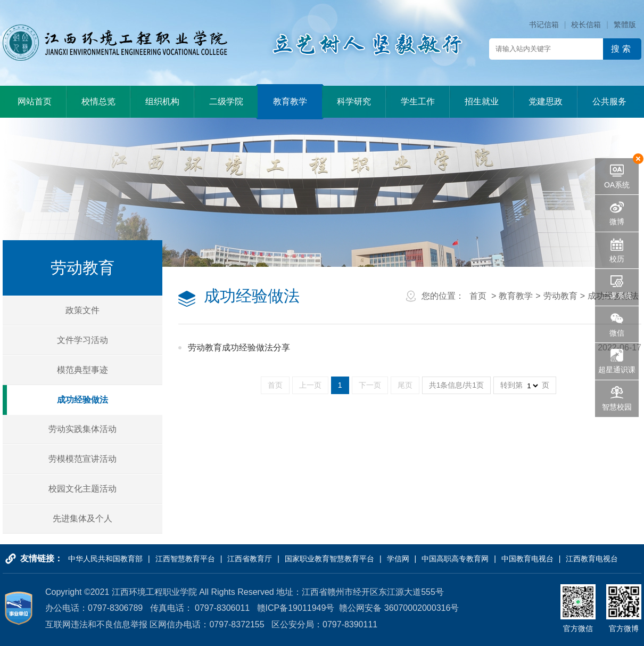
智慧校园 (617, 407)
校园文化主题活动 (82, 489)
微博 (617, 222)
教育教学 (290, 101)
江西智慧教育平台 (185, 559)
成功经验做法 (82, 400)
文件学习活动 (82, 340)
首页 (478, 296)
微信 (617, 333)
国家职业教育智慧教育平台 (329, 559)
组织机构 (162, 101)
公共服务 (609, 101)
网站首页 (35, 101)
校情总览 (98, 101)
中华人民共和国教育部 (105, 559)
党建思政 (546, 101)
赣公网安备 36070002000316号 (399, 608)
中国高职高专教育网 (455, 559)
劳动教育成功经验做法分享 (239, 347)
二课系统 (617, 296)
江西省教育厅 (250, 559)
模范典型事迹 (82, 370)
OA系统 (617, 185)
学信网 (398, 559)
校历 (617, 259)
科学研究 (354, 101)
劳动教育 (560, 296)
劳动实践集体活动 (82, 429)
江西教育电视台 (592, 559)
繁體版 (625, 24)
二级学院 (226, 101)
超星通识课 (617, 370)
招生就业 (482, 101)
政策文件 (82, 310)
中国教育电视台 (527, 559)
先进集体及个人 (82, 518)
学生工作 (418, 101)
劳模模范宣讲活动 (82, 459)
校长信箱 (586, 24)
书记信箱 (544, 24)
